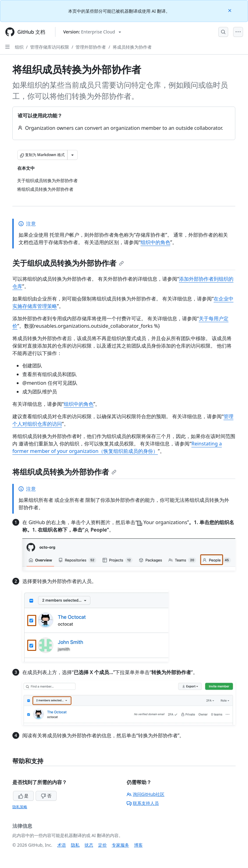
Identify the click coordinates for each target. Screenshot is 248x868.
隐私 (75, 845)
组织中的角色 (155, 242)
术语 (62, 845)
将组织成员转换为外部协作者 (64, 472)
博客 (138, 845)
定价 (102, 845)
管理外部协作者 (91, 47)
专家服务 (120, 845)
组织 (19, 47)
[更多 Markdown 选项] (72, 155)
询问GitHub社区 (146, 794)
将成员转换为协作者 (132, 47)
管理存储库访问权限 (50, 47)
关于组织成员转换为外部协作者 (68, 263)
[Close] (230, 10)
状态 (89, 845)
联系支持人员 (143, 803)
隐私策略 (20, 807)
